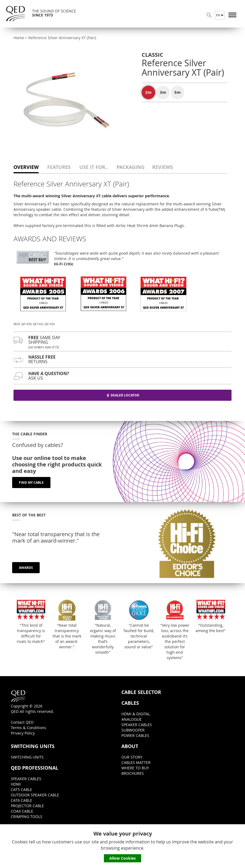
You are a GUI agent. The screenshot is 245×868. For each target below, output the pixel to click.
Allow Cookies (122, 858)
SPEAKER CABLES (137, 725)
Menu (233, 15)
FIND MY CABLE (31, 483)
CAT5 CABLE (21, 789)
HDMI (16, 784)
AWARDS (26, 568)
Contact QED (22, 722)
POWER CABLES (135, 735)
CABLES (130, 703)
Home (19, 38)
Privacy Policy (23, 733)
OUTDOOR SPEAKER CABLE (35, 795)
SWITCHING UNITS (33, 746)
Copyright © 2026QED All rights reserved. (32, 702)
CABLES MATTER (136, 762)
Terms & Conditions (28, 728)
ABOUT (130, 746)
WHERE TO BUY (135, 768)
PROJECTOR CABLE (27, 806)
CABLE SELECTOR (141, 692)
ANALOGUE (132, 719)
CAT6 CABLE (21, 800)
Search (209, 15)
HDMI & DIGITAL (136, 714)
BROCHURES (133, 773)
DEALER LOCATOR (122, 395)
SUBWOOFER (133, 730)
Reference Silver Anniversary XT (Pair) (62, 38)
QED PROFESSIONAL (35, 768)
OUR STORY (132, 757)
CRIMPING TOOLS (27, 817)
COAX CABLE (22, 811)
